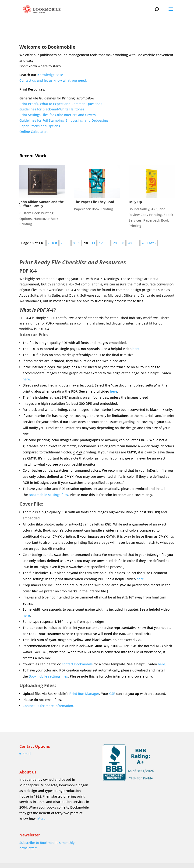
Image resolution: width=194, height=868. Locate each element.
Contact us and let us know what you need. (53, 80)
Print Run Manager (84, 694)
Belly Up (135, 202)
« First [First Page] (53, 243)
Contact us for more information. (48, 706)
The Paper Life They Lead (94, 202)
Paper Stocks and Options (40, 126)
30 (122, 243)
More (41, 819)
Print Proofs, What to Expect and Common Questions (61, 104)
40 (130, 243)
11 (93, 243)
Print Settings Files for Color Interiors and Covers (58, 115)
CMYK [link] (78, 452)
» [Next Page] (143, 243)
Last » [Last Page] (152, 243)
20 (115, 243)
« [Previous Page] (62, 243)
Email (27, 754)
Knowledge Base (50, 75)
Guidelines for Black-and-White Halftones (52, 109)
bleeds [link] (50, 367)
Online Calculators (34, 132)
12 (101, 243)
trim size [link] (127, 355)
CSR (112, 694)
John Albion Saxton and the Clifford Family (42, 204)
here (136, 349)
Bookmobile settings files (48, 495)
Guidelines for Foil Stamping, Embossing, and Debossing (64, 120)
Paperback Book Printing (93, 209)
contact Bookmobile (77, 664)
